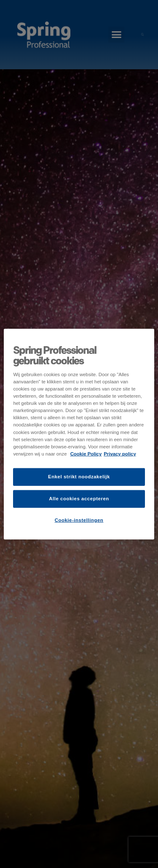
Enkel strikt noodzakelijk (79, 476)
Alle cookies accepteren (79, 498)
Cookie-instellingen (79, 520)
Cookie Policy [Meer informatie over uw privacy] (86, 453)
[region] (79, 434)
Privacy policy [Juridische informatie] (120, 453)
